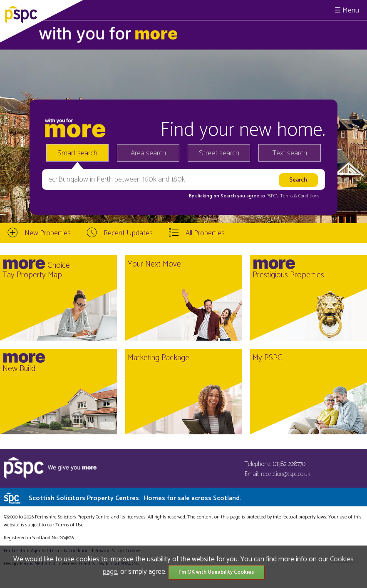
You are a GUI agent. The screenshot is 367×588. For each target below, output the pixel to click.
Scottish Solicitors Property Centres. (135, 498)
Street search (219, 153)
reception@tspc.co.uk (286, 474)
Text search (290, 153)
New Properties (48, 233)
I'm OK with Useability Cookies (216, 572)
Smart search (77, 153)
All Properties (205, 233)
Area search (148, 153)
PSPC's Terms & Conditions (293, 196)
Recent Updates (128, 233)
